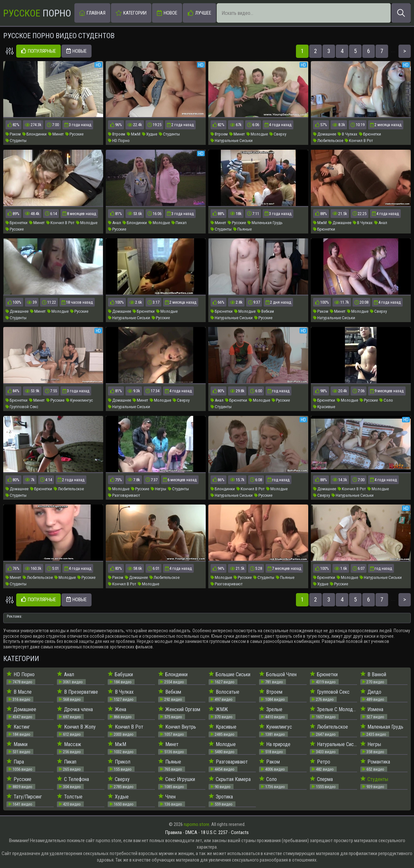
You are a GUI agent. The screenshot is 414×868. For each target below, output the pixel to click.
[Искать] (401, 13)
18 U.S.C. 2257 (214, 832)
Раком (13, 134)
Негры (158, 489)
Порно (37, 13)
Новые (76, 51)
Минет (56, 134)
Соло (386, 400)
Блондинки (34, 134)
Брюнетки (370, 134)
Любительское (328, 141)
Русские (74, 134)
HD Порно (119, 141)
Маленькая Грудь (265, 223)
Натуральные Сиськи (232, 141)
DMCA (191, 832)
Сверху (278, 134)
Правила (174, 832)
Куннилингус (79, 400)
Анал (114, 223)
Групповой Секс (22, 407)
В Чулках (348, 134)
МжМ (134, 134)
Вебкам (266, 311)
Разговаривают (124, 495)
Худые (150, 134)
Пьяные (242, 229)
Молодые (257, 134)
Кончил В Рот (359, 141)
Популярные (38, 51)
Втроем (117, 134)
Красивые (324, 407)
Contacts (240, 832)
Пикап (179, 223)
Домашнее (325, 134)
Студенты (16, 141)
